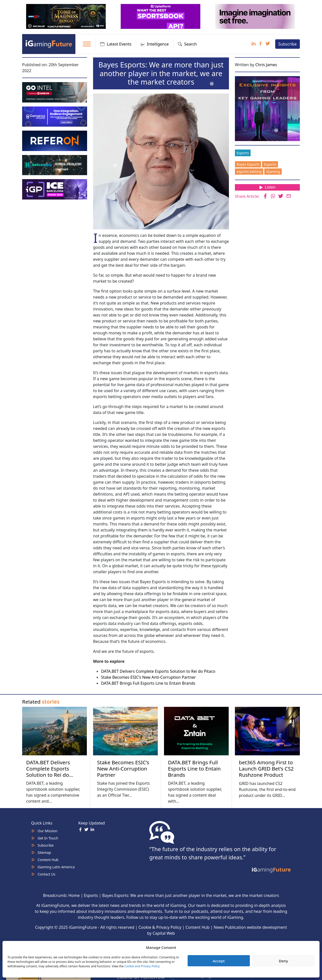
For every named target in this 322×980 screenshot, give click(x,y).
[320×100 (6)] (66, 16)
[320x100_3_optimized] (161, 16)
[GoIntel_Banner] (55, 92)
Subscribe (288, 44)
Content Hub (48, 860)
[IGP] (55, 189)
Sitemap (44, 852)
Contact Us (46, 874)
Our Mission (47, 831)
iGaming (273, 172)
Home (74, 895)
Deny (284, 961)
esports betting (249, 172)
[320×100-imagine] (256, 16)
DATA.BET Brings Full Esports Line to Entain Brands (148, 683)
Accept (219, 961)
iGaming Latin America (56, 867)
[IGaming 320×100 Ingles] (55, 116)
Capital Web (164, 933)
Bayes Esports (248, 164)
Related (41, 702)
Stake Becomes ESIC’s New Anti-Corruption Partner (148, 677)
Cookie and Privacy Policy (142, 966)
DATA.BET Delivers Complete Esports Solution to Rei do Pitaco (158, 671)
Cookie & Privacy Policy (160, 927)
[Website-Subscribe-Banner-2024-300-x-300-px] (268, 108)
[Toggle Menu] (87, 44)
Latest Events (116, 44)
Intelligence (155, 44)
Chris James (266, 65)
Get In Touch (48, 838)
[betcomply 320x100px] (55, 165)
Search (187, 44)
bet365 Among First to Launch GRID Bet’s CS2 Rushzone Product (266, 769)
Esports (243, 153)
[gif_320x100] (55, 140)
